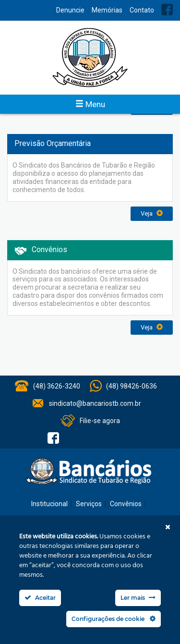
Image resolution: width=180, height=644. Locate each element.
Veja (152, 213)
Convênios (126, 504)
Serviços (89, 504)
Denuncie (70, 10)
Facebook (167, 10)
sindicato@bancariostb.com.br (95, 403)
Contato (142, 10)
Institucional (49, 504)
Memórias (107, 10)
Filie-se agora (100, 421)
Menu (90, 104)
